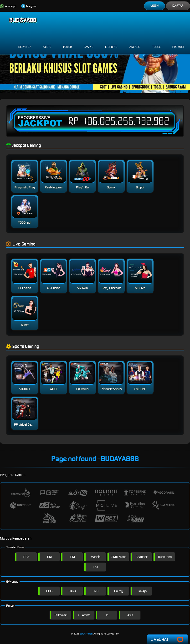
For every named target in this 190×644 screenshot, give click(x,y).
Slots (47, 43)
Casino (89, 43)
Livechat (167, 640)
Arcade (135, 43)
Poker (67, 43)
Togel (157, 43)
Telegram (29, 6)
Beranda (25, 43)
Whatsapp (8, 6)
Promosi (178, 43)
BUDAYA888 (86, 634)
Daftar (178, 6)
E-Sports (111, 43)
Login (155, 6)
